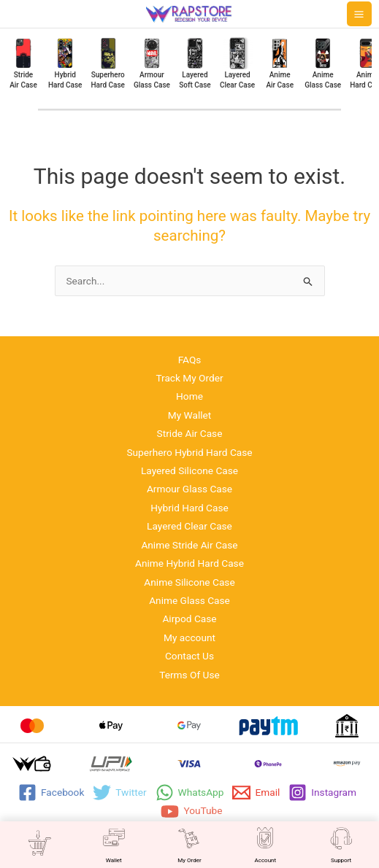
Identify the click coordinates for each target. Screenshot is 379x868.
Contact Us (189, 656)
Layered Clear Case (189, 526)
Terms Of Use (189, 675)
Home (189, 396)
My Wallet (190, 415)
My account (189, 638)
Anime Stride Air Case (189, 545)
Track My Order (189, 378)
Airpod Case (189, 619)
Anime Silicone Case (189, 582)
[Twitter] (119, 793)
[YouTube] (191, 811)
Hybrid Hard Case (189, 508)
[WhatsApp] (190, 793)
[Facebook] (51, 793)
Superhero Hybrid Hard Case (189, 452)
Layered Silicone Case (189, 470)
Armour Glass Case (189, 489)
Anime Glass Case (189, 600)
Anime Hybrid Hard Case (189, 563)
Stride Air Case (190, 433)
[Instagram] (322, 793)
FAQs (190, 360)
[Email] (256, 793)
